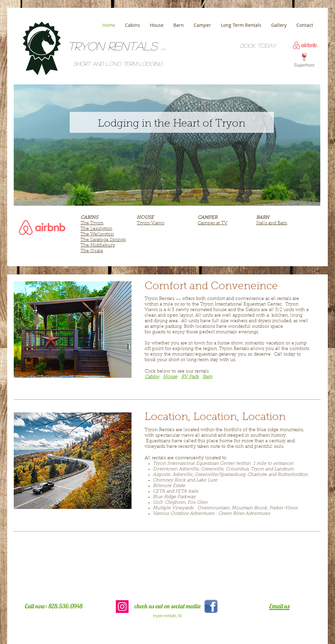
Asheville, (189, 469)
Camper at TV (212, 223)
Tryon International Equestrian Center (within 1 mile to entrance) (223, 464)
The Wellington (97, 235)
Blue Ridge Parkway (174, 497)
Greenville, (213, 469)
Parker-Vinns (283, 508)
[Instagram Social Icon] (122, 607)
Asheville (182, 475)
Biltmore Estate (169, 486)
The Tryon (92, 223)
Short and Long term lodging (118, 64)
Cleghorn (175, 503)
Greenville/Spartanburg (220, 475)
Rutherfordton (293, 475)
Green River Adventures (244, 514)
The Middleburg (98, 246)
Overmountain (213, 508)
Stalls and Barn (272, 223)
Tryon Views (150, 223)
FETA (181, 492)
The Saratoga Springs (103, 240)
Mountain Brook (249, 508)
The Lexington (96, 229)
